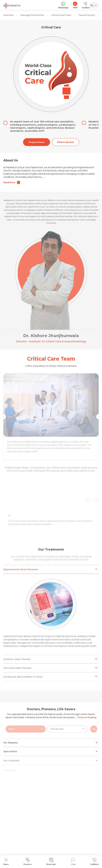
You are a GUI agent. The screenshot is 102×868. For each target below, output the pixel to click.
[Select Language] (95, 5)
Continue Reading (87, 717)
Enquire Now (37, 142)
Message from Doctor (32, 15)
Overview (8, 15)
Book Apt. (51, 862)
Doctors (28, 862)
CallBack (94, 862)
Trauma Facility (87, 15)
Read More (12, 182)
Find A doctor (66, 142)
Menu (6, 862)
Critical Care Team (61, 15)
